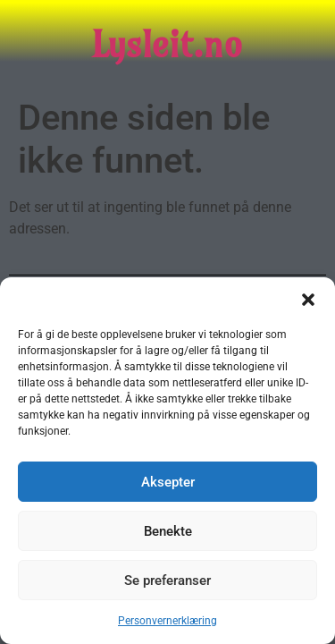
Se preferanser (167, 580)
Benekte (168, 531)
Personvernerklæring (167, 621)
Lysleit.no (167, 45)
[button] (308, 300)
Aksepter (168, 482)
